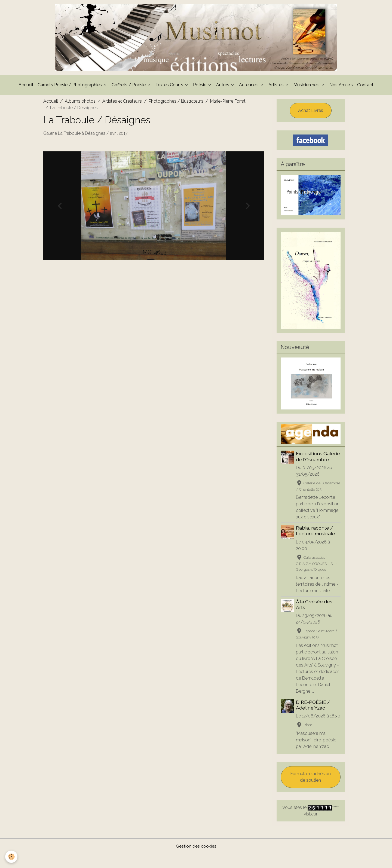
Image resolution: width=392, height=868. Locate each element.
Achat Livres (311, 112)
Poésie (200, 86)
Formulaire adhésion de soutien (310, 791)
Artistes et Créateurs (122, 103)
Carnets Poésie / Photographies (70, 86)
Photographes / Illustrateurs (176, 103)
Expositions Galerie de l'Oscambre (318, 458)
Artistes (277, 86)
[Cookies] (12, 857)
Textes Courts (170, 86)
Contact (365, 86)
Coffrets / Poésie (129, 86)
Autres (223, 86)
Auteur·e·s (249, 86)
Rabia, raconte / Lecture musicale (316, 538)
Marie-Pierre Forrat (228, 103)
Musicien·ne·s (307, 86)
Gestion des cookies (196, 860)
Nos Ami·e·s (341, 86)
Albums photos (80, 103)
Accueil (26, 86)
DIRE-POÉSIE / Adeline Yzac (314, 713)
